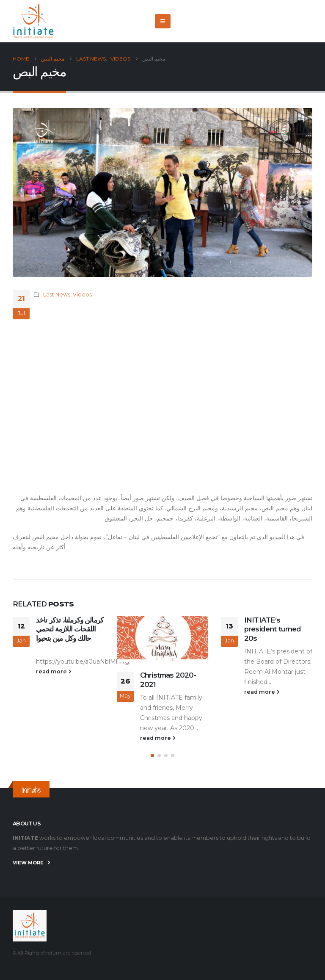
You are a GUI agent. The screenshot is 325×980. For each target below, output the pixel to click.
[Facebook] (264, 21)
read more (54, 671)
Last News (57, 295)
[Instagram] (306, 21)
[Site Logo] (34, 21)
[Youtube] (292, 21)
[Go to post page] (162, 639)
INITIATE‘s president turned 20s (273, 629)
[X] (278, 21)
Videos (82, 295)
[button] (163, 21)
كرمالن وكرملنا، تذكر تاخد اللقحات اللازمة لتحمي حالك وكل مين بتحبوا (70, 629)
